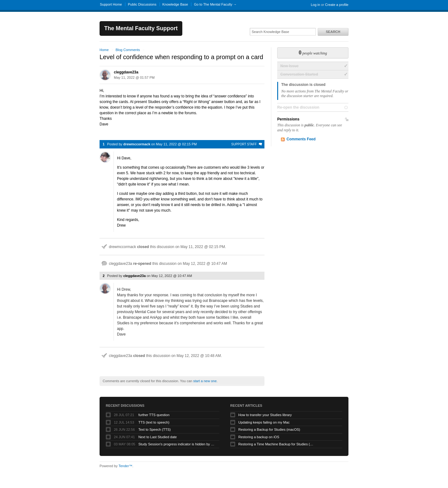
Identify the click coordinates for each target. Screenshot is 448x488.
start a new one (205, 381)
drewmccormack (137, 144)
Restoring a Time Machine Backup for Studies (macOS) (277, 444)
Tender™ (126, 466)
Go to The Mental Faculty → (215, 4)
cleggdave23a (126, 72)
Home (104, 50)
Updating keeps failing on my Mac (264, 422)
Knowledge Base (175, 4)
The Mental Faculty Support (141, 28)
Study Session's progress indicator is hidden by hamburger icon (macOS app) (177, 444)
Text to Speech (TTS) (155, 429)
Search (333, 32)
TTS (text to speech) (154, 422)
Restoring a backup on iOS (259, 437)
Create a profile (337, 5)
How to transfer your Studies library (265, 415)
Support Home (111, 4)
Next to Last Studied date (158, 437)
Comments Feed (301, 139)
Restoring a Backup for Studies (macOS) (269, 429)
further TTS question (154, 415)
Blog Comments (128, 50)
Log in (315, 5)
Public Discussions (142, 4)
